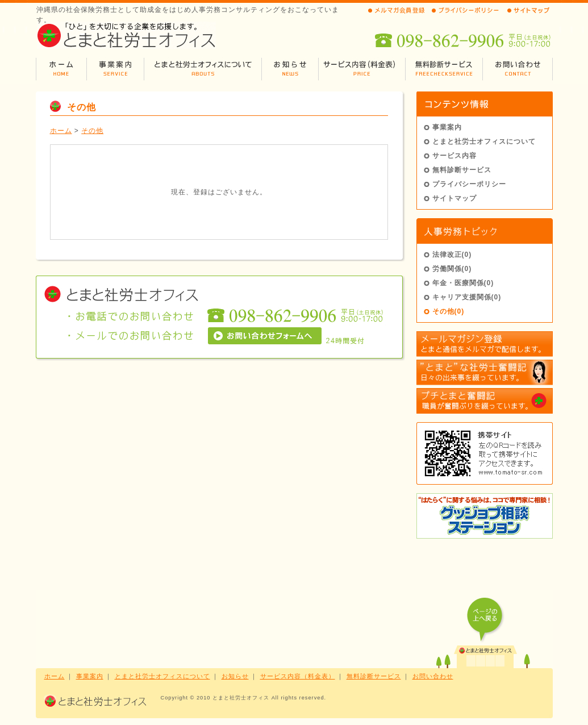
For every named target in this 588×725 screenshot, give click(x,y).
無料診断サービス (462, 170)
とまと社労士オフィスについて (484, 141)
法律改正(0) (452, 255)
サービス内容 (454, 156)
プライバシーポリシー (469, 184)
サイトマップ (454, 198)
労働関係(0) (452, 269)
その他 (92, 131)
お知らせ (235, 676)
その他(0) (449, 311)
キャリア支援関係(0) (467, 297)
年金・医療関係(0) (463, 283)
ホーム (61, 131)
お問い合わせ (433, 676)
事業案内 (447, 127)
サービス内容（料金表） (298, 676)
